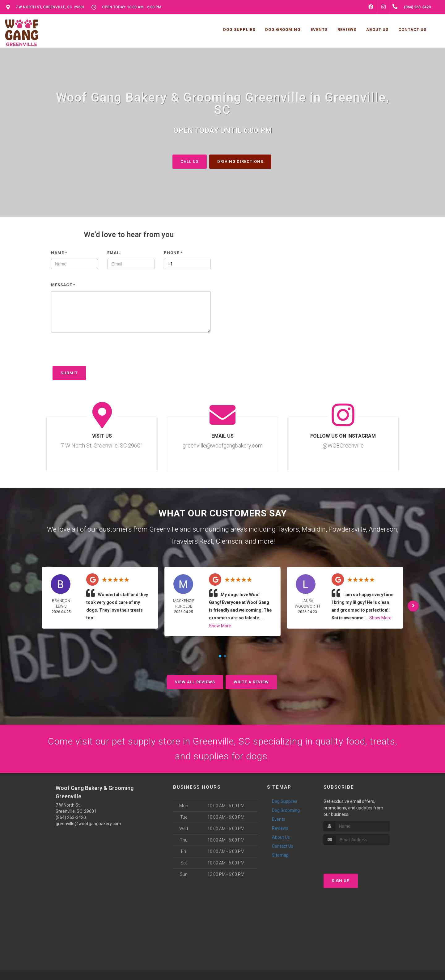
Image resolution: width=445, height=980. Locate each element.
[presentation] (98, 352)
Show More (220, 626)
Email (114, 253)
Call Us (190, 161)
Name (59, 253)
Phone (173, 253)
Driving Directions (240, 161)
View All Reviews (195, 682)
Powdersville (347, 529)
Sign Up (341, 881)
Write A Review (251, 682)
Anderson (383, 529)
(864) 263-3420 (71, 817)
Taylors (288, 529)
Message (63, 285)
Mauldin (314, 529)
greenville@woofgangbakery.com (88, 824)
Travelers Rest (192, 541)
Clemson (229, 541)
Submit (69, 373)
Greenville (164, 529)
